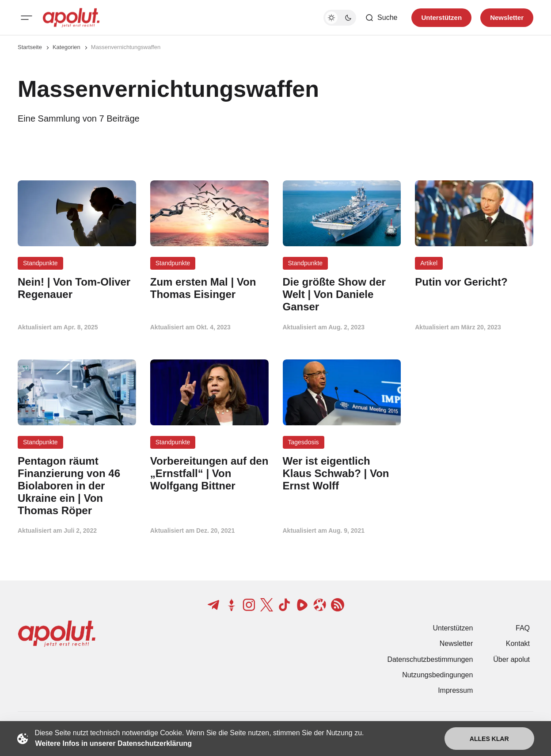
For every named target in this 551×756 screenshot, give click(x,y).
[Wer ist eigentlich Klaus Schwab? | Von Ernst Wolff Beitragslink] (342, 473)
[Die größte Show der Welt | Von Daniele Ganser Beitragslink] (342, 294)
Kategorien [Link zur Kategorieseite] (66, 47)
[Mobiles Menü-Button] (27, 18)
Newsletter (456, 643)
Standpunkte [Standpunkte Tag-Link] (40, 263)
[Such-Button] (381, 18)
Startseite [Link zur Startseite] (30, 47)
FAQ (523, 628)
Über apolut (511, 659)
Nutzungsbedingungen (437, 675)
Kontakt (518, 643)
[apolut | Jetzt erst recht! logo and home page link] (71, 18)
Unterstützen (453, 628)
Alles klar (489, 739)
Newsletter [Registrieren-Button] (507, 17)
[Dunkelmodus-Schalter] (340, 18)
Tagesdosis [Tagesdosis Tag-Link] (304, 442)
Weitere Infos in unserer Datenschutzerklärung (114, 743)
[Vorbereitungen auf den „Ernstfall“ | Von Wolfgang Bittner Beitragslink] (209, 473)
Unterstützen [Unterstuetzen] (441, 17)
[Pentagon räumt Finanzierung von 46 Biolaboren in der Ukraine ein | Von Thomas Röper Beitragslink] (77, 486)
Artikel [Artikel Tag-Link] (429, 263)
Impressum (455, 690)
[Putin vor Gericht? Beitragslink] (474, 282)
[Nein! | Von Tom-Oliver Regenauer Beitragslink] (77, 288)
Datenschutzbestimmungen (430, 659)
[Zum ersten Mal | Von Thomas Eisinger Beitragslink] (209, 288)
